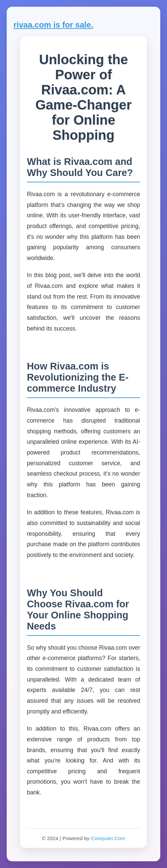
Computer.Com (108, 838)
